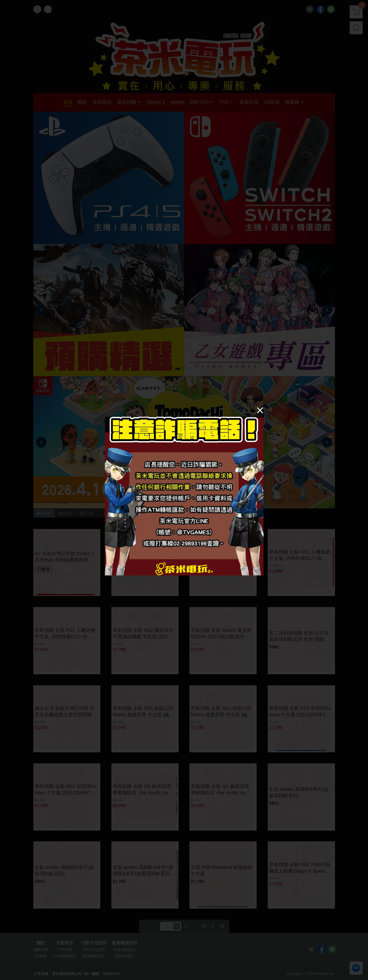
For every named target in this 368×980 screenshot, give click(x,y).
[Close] (260, 410)
